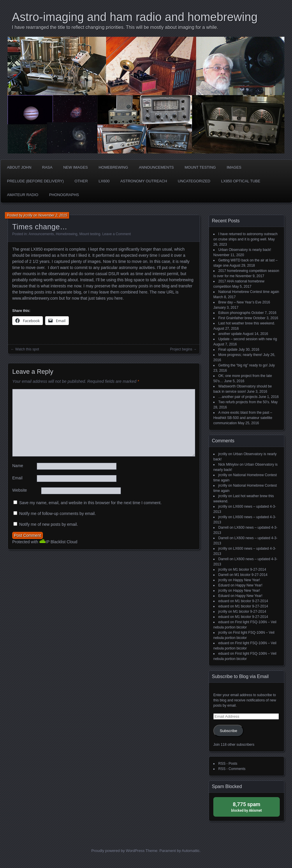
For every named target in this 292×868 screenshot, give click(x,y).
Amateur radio (23, 195)
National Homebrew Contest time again (249, 292)
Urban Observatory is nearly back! (245, 250)
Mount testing (200, 167)
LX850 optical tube (241, 181)
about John (19, 167)
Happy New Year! (247, 580)
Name (18, 466)
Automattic (191, 851)
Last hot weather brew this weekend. (247, 323)
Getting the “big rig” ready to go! (243, 365)
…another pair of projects (238, 397)
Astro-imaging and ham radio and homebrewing (135, 17)
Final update (228, 350)
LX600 (104, 181)
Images (234, 167)
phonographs (64, 195)
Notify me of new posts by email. (49, 524)
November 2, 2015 (53, 215)
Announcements (156, 167)
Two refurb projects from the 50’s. (244, 402)
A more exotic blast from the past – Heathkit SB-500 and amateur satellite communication (243, 418)
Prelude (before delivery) (35, 181)
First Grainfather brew (235, 318)
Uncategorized (194, 181)
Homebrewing (113, 167)
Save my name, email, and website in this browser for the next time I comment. (90, 503)
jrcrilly (28, 215)
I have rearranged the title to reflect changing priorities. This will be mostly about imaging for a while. (115, 27)
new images (76, 167)
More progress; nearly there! (240, 355)
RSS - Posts (228, 764)
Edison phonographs (234, 313)
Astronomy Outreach (144, 181)
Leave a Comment (117, 234)
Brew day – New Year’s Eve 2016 (244, 302)
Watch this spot (27, 349)
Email (17, 478)
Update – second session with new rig (248, 339)
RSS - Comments (232, 769)
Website (20, 490)
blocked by (247, 807)
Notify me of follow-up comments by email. (58, 514)
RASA (47, 167)
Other (81, 181)
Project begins (181, 349)
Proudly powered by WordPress (118, 851)
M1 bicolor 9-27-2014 (250, 570)
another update (230, 334)
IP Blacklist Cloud (62, 542)
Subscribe (228, 731)
